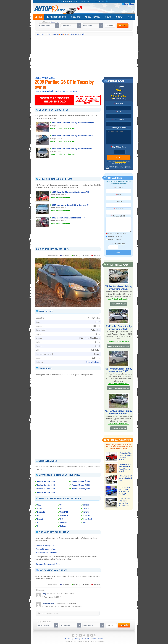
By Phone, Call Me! (113, 240)
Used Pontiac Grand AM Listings (119, 341)
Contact (100, 639)
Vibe (85, 523)
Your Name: (119, 188)
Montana (64, 523)
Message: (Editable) (119, 127)
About (84, 639)
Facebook (65, 256)
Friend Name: (119, 202)
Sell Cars (76, 17)
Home (39, 17)
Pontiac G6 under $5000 (81, 481)
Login (132, 4)
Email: (119, 112)
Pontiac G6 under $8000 (81, 489)
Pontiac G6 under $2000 (46, 485)
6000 (39, 505)
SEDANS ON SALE (118, 304)
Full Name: (119, 104)
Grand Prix (64, 515)
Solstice (63, 526)
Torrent (86, 512)
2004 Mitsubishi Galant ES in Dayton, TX (70, 205)
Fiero (39, 515)
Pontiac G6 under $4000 (46, 492)
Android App (69, 639)
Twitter (86, 256)
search (123, 25)
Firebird (40, 519)
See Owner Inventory (120, 99)
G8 (61, 508)
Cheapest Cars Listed (57, 17)
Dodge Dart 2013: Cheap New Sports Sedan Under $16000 (125, 456)
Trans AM (87, 515)
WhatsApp (77, 256)
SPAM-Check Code (119, 147)
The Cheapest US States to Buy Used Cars (125, 478)
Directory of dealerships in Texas (48, 564)
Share (126, 4)
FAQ (89, 639)
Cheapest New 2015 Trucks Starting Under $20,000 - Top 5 (124, 502)
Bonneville (41, 512)
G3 (38, 523)
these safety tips (120, 162)
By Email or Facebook (114, 237)
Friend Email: (119, 209)
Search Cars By (93, 17)
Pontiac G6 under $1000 (46, 481)
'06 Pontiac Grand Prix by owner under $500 (119, 370)
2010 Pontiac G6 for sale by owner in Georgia (73, 123)
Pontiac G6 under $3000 (46, 489)
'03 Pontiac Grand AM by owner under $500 (119, 328)
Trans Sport (88, 519)
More (130, 17)
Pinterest (97, 256)
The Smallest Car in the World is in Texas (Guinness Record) (125, 468)
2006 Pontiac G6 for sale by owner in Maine (72, 149)
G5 (38, 526)
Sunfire (86, 508)
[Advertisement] (84, 56)
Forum (119, 17)
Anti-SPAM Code (119, 244)
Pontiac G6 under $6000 (81, 485)
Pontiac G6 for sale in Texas (46, 549)
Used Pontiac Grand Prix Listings (119, 299)
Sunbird (86, 505)
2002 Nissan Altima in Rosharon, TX (68, 218)
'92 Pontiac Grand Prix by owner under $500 (119, 412)
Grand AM (64, 512)
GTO (62, 519)
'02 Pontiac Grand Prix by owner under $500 (119, 288)
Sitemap (78, 639)
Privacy (94, 639)
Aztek (40, 508)
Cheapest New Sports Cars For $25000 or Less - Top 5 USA (124, 491)
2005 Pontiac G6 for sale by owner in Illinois (72, 136)
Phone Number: (119, 120)
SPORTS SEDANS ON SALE (118, 346)
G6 (61, 505)
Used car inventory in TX (45, 546)
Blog (108, 17)
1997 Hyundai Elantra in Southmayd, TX (70, 192)
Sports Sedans (92, 362)
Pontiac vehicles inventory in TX (48, 553)
